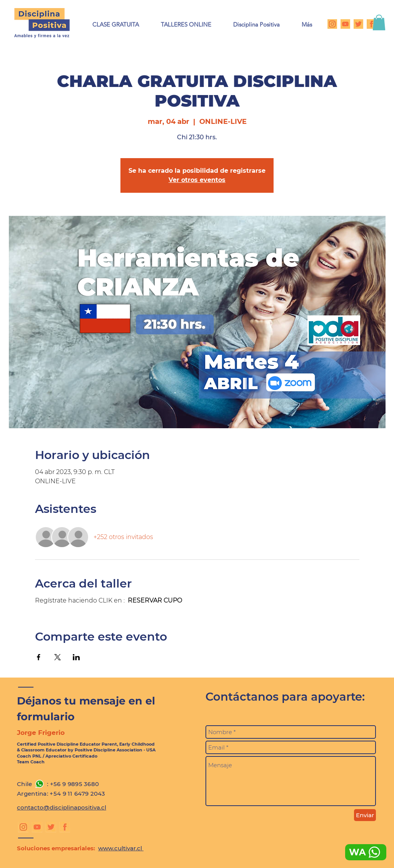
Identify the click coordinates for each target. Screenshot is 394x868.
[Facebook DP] (371, 24)
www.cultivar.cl (121, 848)
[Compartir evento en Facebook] (39, 657)
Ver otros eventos (197, 180)
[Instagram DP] (332, 24)
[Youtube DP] (345, 24)
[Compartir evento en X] (58, 657)
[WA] (366, 852)
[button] (186, 24)
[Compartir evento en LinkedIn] (76, 657)
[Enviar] (365, 815)
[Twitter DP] (358, 24)
